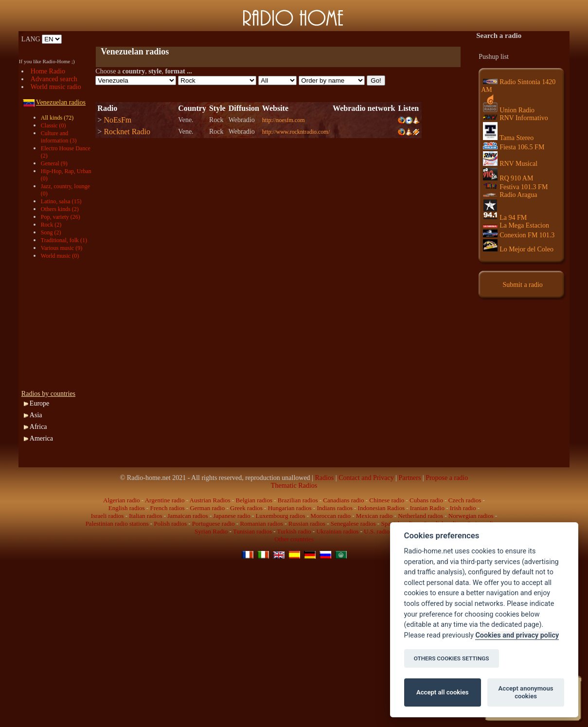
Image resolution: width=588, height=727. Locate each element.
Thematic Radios (294, 486)
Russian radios (307, 523)
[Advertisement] (209, 39)
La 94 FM (505, 218)
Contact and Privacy (366, 478)
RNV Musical (510, 164)
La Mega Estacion (516, 225)
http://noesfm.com (284, 120)
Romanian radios (261, 523)
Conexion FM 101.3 (519, 235)
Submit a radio (522, 285)
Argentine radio (165, 500)
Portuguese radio (214, 523)
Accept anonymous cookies (526, 692)
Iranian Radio (427, 508)
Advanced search (54, 79)
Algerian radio (121, 500)
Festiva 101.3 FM (515, 187)
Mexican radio (374, 516)
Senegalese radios (353, 523)
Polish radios (170, 523)
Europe (39, 403)
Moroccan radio (330, 516)
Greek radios (246, 508)
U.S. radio (377, 531)
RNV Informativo (516, 118)
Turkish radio (294, 531)
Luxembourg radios (281, 516)
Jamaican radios (187, 516)
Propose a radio (447, 478)
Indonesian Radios (381, 508)
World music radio (56, 87)
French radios (167, 508)
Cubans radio (426, 500)
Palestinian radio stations (117, 523)
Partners (410, 478)
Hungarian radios (290, 508)
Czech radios (465, 500)
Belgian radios (254, 500)
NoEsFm (117, 120)
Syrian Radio (211, 531)
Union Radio (509, 110)
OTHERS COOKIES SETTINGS (452, 658)
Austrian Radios (210, 500)
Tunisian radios (252, 531)
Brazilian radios (298, 500)
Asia (36, 415)
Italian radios (145, 516)
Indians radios (334, 508)
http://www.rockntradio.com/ (296, 132)
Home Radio (48, 71)
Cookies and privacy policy (517, 635)
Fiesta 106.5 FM (514, 147)
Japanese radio (232, 516)
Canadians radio (343, 500)
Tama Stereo (508, 138)
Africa (38, 427)
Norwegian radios (471, 516)
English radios (127, 508)
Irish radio (463, 508)
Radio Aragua (510, 195)
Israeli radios (107, 516)
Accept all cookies (442, 692)
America (41, 438)
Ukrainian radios (337, 531)
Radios (324, 478)
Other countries (294, 539)
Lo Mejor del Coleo (518, 249)
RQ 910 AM (508, 178)
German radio (207, 508)
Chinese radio (387, 500)
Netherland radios (420, 516)
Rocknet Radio (127, 132)
